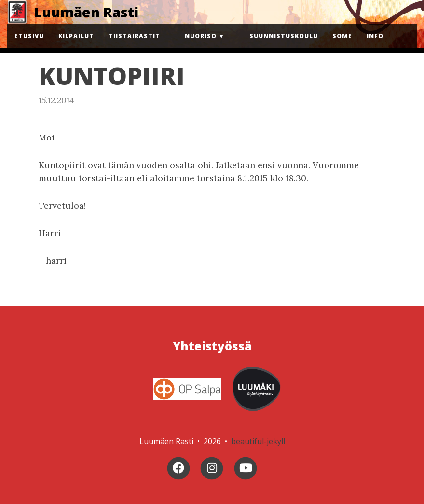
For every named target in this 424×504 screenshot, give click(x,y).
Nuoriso (201, 36)
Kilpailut (76, 36)
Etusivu (29, 36)
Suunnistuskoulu (284, 36)
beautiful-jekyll (258, 441)
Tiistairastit (134, 36)
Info (375, 36)
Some (342, 36)
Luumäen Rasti (86, 12)
